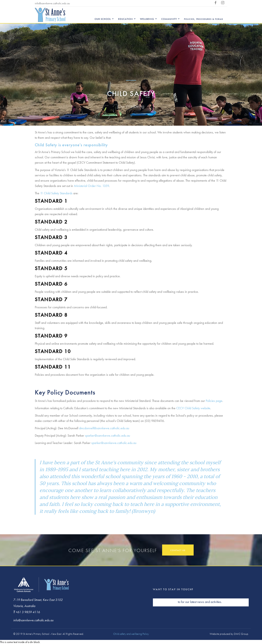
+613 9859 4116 (82, 3)
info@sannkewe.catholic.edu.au (52, 3)
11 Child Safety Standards (56, 193)
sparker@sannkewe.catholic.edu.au (107, 435)
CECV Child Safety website (193, 408)
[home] (50, 15)
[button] (103, 15)
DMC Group (241, 634)
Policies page (214, 401)
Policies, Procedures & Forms (204, 19)
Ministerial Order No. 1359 (91, 186)
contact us (178, 550)
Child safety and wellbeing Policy (131, 634)
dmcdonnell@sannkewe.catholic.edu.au (104, 428)
